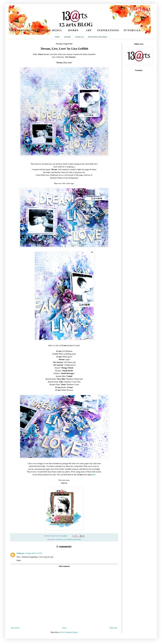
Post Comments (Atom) (69, 632)
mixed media (77, 539)
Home (57, 37)
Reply (19, 560)
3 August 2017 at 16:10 (33, 553)
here (93, 475)
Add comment (64, 566)
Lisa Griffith (68, 539)
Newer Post (15, 628)
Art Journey (59, 539)
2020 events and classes (97, 37)
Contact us (79, 37)
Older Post (114, 628)
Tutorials (67, 37)
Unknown (20, 553)
